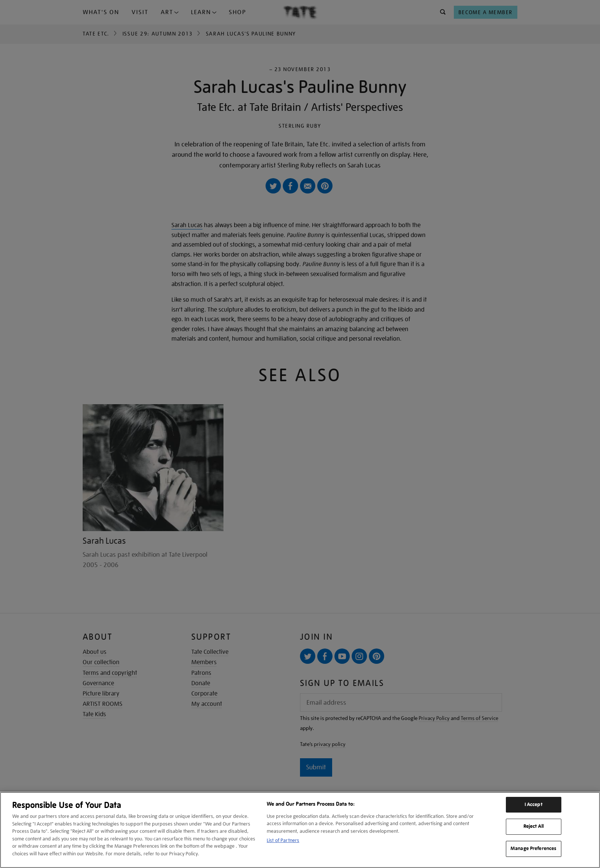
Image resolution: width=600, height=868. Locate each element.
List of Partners (283, 840)
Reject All (534, 826)
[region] (300, 830)
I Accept (534, 805)
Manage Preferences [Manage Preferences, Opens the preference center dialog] (533, 848)
